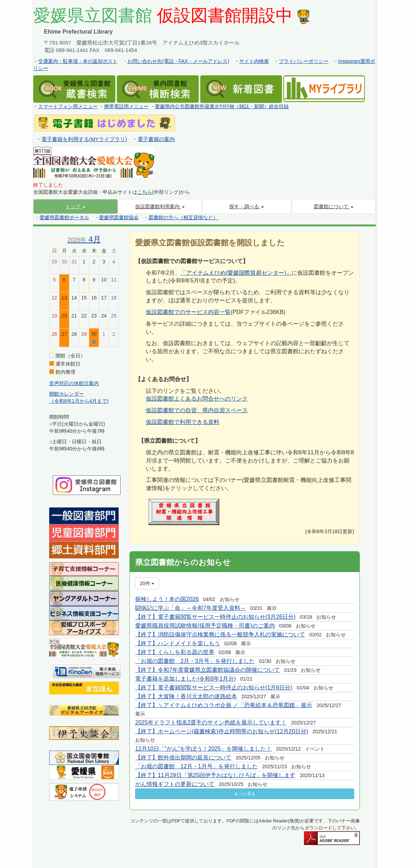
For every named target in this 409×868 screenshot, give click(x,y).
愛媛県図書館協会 (119, 217)
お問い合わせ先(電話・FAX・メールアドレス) (178, 61)
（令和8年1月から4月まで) (79, 401)
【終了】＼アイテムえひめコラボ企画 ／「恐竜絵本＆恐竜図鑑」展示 (224, 705)
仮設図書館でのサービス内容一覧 (188, 312)
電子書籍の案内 (156, 139)
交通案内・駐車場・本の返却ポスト (78, 61)
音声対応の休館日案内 (74, 383)
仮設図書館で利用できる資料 (183, 422)
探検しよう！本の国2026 (167, 599)
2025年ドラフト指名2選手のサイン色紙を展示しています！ (211, 723)
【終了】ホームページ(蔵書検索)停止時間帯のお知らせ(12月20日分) (222, 731)
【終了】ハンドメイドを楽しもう (178, 643)
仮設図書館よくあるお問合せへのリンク (197, 399)
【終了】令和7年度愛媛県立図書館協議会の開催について (208, 670)
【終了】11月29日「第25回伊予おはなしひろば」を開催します (215, 775)
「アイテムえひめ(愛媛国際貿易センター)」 (236, 273)
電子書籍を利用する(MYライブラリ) (84, 139)
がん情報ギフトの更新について (175, 784)
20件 (147, 583)
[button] (76, 206)
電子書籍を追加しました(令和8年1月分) (185, 679)
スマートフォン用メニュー (68, 106)
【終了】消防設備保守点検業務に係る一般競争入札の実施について (220, 634)
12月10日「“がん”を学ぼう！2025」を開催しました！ (203, 749)
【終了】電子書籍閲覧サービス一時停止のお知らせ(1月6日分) (214, 688)
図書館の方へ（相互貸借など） (183, 217)
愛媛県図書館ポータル (64, 217)
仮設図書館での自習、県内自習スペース (197, 410)
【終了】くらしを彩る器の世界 (175, 652)
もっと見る (245, 794)
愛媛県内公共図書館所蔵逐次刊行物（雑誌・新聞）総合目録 (222, 106)
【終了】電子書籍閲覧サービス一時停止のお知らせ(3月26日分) (215, 617)
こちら (145, 192)
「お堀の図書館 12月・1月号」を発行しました (197, 766)
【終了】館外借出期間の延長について (183, 758)
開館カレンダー (67, 394)
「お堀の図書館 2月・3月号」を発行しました (195, 661)
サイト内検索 (254, 61)
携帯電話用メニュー (126, 106)
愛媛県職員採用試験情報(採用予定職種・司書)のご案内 (205, 626)
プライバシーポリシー (304, 61)
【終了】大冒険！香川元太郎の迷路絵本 (186, 696)
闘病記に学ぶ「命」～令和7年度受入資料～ (191, 608)
